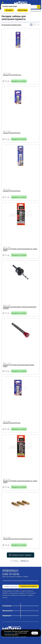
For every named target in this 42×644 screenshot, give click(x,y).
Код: (4, 73)
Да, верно (9, 10)
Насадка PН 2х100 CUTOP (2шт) (12, 75)
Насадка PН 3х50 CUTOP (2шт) (12, 423)
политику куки (9, 633)
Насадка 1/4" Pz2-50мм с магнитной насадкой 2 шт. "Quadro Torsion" (20, 250)
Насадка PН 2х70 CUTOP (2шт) (12, 191)
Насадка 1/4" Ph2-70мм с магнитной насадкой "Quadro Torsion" (19, 366)
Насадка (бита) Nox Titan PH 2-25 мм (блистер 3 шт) (18, 539)
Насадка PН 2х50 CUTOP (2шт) (12, 133)
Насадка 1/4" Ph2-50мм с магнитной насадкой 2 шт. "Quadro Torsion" (20, 482)
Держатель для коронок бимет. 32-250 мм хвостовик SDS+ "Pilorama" (20, 308)
